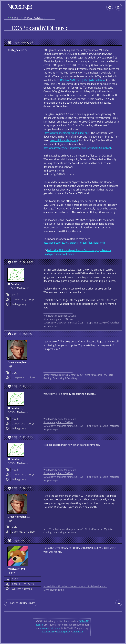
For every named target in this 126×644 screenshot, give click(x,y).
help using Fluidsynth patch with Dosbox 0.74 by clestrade (79, 250)
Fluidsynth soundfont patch (59, 254)
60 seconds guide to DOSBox (58, 319)
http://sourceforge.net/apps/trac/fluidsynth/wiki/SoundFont (77, 148)
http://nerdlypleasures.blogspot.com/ (63, 375)
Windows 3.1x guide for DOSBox (60, 316)
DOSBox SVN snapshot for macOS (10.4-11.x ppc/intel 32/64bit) (76, 323)
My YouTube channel (54, 590)
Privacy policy (63, 632)
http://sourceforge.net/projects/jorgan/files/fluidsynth (74, 243)
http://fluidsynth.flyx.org (64, 140)
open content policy (50, 628)
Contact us (78, 632)
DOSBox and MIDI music (40, 28)
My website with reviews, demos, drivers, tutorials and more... (75, 586)
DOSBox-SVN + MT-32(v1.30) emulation (82, 80)
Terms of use (48, 632)
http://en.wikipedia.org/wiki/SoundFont (67, 133)
